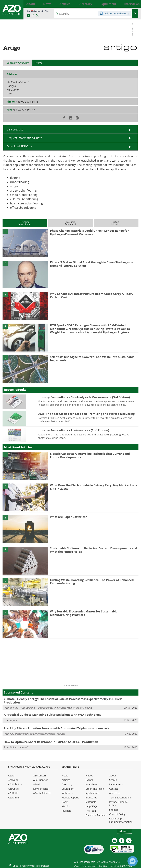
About (113, 776)
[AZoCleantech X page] (129, 841)
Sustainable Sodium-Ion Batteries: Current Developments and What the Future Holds (94, 550)
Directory (67, 784)
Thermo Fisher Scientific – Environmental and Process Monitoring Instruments (51, 708)
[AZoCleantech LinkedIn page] (28, 15)
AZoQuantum (41, 780)
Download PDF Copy (20, 146)
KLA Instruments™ (19, 747)
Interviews (91, 784)
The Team (91, 811)
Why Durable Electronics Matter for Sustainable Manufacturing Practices (84, 613)
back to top (124, 831)
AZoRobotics (15, 784)
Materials (91, 802)
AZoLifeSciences (42, 793)
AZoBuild (13, 793)
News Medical (41, 789)
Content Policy (117, 814)
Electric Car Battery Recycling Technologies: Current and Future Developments (90, 455)
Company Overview (18, 63)
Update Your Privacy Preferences (29, 864)
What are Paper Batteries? (68, 517)
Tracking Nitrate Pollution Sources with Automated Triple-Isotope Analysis (57, 728)
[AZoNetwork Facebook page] (33, 15)
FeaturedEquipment (71, 223)
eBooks (66, 806)
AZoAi (36, 784)
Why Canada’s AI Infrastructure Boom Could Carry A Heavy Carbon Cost (92, 295)
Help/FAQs (91, 806)
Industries (91, 798)
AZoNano (13, 780)
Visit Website (15, 129)
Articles (66, 780)
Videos (89, 776)
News (65, 776)
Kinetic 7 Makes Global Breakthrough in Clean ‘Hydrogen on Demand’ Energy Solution (92, 264)
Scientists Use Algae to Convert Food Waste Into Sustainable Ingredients (92, 359)
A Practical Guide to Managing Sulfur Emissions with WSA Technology (53, 715)
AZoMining (14, 798)
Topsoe (14, 720)
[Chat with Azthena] (133, 861)
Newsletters (116, 784)
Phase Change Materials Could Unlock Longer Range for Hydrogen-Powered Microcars (89, 232)
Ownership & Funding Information (121, 820)
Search (113, 780)
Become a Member (96, 815)
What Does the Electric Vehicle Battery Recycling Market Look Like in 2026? (94, 487)
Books (65, 802)
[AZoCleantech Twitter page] (37, 15)
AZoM (11, 776)
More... (135, 4)
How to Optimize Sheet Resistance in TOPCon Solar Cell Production (51, 742)
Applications (92, 793)
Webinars (67, 793)
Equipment (68, 789)
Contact (114, 789)
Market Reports (70, 798)
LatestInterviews (116, 223)
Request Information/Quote (24, 138)
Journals (66, 811)
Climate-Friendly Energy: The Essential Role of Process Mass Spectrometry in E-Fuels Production (63, 701)
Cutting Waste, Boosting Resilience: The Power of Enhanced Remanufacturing (92, 582)
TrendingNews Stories (25, 223)
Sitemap (114, 810)
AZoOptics (14, 789)
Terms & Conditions (120, 798)
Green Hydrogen (95, 789)
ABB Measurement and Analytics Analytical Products (37, 734)
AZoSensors (40, 776)
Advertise (115, 793)
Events (89, 780)
